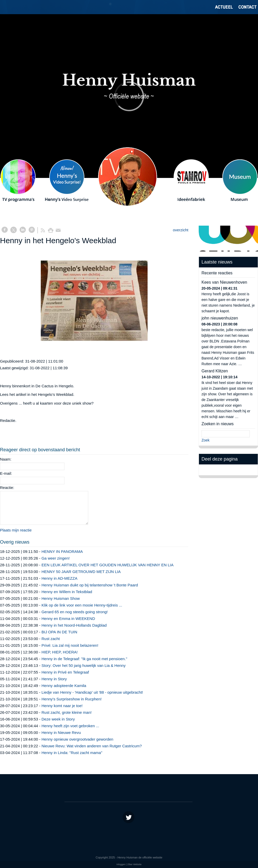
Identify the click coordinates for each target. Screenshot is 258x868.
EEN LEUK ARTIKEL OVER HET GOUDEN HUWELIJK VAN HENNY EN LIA (108, 565)
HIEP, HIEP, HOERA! (60, 652)
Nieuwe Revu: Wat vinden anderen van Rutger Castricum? (92, 746)
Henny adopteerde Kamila (64, 686)
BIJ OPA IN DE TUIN (59, 632)
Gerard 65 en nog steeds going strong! (75, 612)
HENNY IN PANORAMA (62, 551)
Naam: (6, 459)
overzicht (181, 230)
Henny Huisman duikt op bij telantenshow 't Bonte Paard (90, 585)
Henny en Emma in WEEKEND (68, 619)
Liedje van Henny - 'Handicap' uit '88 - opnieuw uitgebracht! (92, 692)
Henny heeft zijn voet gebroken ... (70, 726)
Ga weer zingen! (56, 558)
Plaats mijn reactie (16, 530)
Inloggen (121, 864)
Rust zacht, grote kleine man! (67, 712)
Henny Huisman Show (61, 598)
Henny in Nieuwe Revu (61, 732)
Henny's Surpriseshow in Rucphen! (72, 699)
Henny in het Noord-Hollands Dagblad (74, 625)
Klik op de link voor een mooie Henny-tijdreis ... (82, 605)
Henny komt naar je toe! (62, 706)
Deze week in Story (58, 719)
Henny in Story (54, 679)
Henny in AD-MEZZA (59, 578)
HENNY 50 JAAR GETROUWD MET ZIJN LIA (81, 572)
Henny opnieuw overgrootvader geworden (78, 739)
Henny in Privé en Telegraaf (65, 672)
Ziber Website (134, 864)
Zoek (205, 440)
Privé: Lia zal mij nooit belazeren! (70, 645)
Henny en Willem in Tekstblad (67, 592)
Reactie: (7, 488)
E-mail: (6, 473)
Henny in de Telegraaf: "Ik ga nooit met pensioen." (84, 659)
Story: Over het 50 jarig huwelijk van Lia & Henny (84, 665)
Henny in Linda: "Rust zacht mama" (72, 753)
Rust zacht (51, 639)
